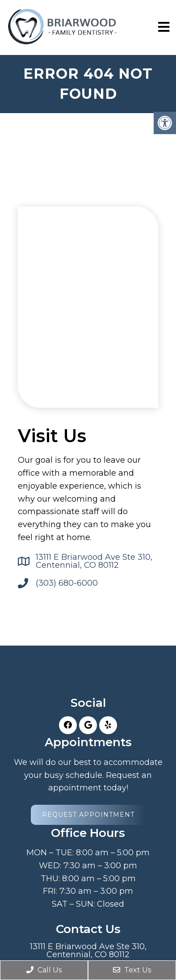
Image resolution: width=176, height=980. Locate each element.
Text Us (132, 970)
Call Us (44, 970)
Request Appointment (88, 815)
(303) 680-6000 (67, 583)
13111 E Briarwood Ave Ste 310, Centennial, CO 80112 (94, 561)
